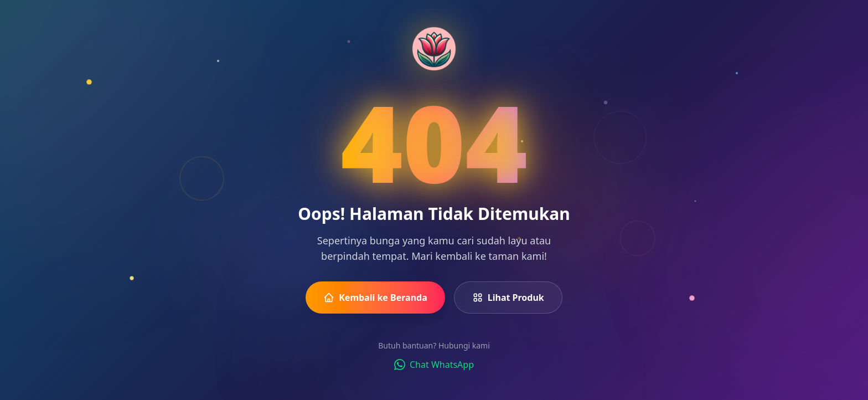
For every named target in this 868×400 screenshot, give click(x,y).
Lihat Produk (508, 298)
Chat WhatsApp (434, 365)
